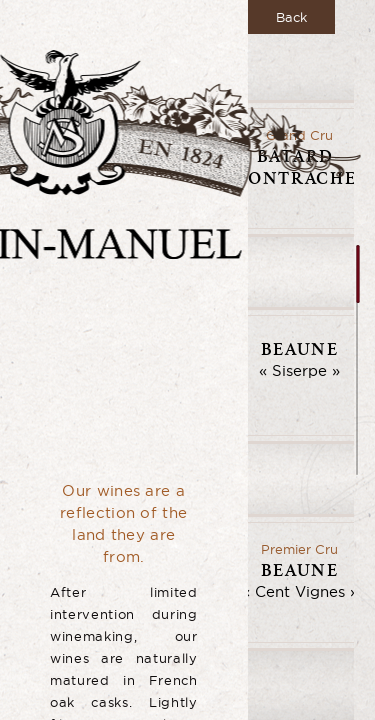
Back (291, 17)
